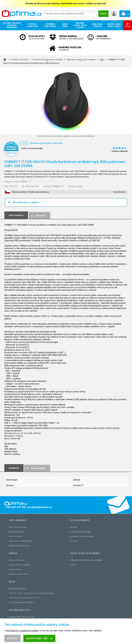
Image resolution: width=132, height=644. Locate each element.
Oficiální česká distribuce (19, 546)
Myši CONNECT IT (23, 182)
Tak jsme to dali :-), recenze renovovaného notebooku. (32, 593)
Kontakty (74, 541)
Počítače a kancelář (19, 60)
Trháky (73, 565)
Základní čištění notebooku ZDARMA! (86, 560)
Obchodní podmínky (17, 527)
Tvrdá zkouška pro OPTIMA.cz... (22, 602)
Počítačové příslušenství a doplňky (47, 60)
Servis (13, 553)
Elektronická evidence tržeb (20, 541)
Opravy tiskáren (15, 569)
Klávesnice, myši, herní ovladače (81, 60)
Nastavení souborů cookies (82, 536)
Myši (102, 60)
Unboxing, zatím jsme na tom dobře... (25, 598)
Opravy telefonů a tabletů (19, 565)
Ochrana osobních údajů (81, 532)
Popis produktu (36, 468)
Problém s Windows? (18, 589)
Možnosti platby (16, 536)
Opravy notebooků (17, 560)
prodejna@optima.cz (24, 621)
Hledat (103, 14)
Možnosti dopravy (16, 532)
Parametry (38, 216)
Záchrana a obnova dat (18, 574)
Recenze (74, 527)
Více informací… (120, 192)
